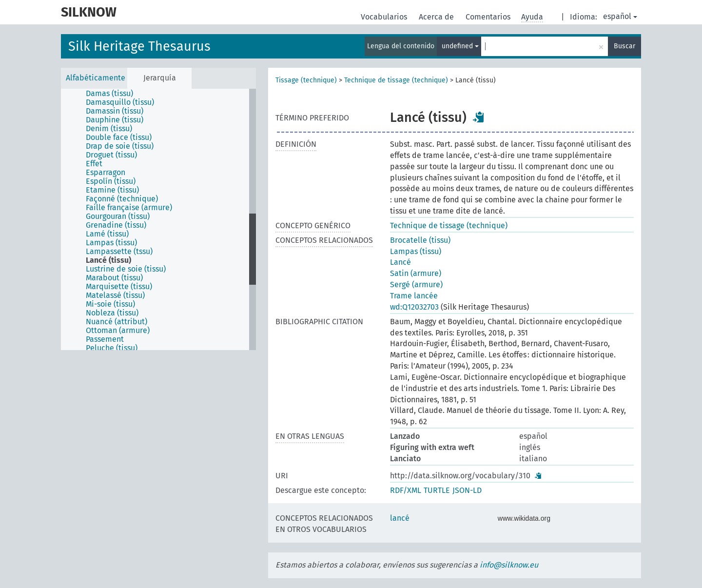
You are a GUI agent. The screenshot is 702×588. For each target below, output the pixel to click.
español (620, 16)
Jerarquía (160, 78)
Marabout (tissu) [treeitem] (114, 278)
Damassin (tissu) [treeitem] (115, 111)
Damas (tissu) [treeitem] (109, 94)
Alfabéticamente (96, 78)
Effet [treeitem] (94, 164)
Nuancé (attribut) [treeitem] (117, 322)
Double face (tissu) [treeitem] (119, 137)
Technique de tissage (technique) (396, 80)
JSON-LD (467, 490)
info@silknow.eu (509, 565)
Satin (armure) (416, 273)
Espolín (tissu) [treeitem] (111, 181)
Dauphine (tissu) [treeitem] (115, 120)
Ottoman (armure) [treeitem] (118, 331)
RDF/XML (406, 490)
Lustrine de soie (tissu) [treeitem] (126, 269)
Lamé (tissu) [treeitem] (107, 234)
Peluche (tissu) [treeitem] (112, 348)
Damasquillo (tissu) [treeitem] (120, 102)
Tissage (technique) (306, 80)
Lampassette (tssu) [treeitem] (119, 252)
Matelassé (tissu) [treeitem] (115, 295)
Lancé (400, 262)
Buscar (624, 46)
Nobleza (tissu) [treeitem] (112, 313)
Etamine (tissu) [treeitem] (112, 190)
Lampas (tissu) (416, 251)
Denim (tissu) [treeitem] (109, 129)
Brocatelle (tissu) (420, 240)
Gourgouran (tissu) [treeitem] (118, 216)
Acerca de (437, 17)
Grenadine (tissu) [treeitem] (116, 225)
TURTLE (437, 490)
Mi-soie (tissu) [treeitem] (110, 304)
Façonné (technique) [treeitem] (122, 199)
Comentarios (489, 17)
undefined (460, 46)
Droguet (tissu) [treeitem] (111, 155)
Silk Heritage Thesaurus (139, 46)
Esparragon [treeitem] (106, 173)
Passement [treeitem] (105, 339)
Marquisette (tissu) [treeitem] (119, 287)
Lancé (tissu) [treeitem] (108, 260)
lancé (400, 518)
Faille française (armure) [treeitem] (129, 208)
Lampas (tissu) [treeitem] (111, 243)
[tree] (158, 219)
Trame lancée (414, 296)
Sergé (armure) (416, 284)
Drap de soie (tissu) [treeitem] (120, 146)
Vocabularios (385, 17)
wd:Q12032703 (414, 307)
